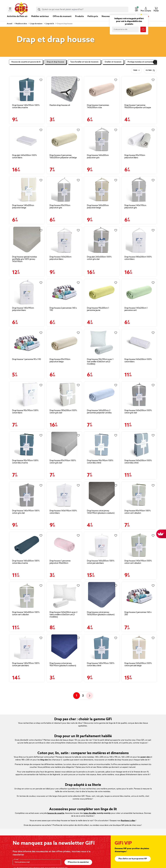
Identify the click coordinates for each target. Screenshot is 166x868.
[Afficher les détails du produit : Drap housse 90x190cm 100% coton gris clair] (64, 445)
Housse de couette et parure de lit (26, 62)
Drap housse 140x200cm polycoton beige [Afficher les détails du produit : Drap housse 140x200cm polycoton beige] (23, 207)
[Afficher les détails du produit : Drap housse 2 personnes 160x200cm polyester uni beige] (64, 139)
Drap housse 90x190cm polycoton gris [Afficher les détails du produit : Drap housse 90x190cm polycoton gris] (60, 207)
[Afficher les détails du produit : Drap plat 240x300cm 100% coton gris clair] (102, 240)
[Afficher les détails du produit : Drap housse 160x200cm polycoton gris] (102, 139)
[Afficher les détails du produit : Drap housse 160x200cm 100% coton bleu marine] (27, 545)
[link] (79, 20)
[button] (136, 9)
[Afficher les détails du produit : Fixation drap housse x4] (64, 89)
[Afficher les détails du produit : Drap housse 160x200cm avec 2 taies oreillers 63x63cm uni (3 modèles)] (64, 596)
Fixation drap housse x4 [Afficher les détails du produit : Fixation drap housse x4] (60, 105)
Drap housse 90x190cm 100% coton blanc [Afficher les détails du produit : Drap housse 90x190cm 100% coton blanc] (25, 412)
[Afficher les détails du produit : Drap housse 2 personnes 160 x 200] (139, 596)
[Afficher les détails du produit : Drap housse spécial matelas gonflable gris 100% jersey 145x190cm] (27, 240)
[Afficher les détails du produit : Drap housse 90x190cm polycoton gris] (64, 190)
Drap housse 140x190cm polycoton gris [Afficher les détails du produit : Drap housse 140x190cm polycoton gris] (135, 207)
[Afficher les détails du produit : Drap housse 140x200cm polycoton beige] (27, 190)
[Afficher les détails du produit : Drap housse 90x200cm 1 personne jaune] (102, 292)
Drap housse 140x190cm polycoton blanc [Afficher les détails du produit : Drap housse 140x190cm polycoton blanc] (23, 309)
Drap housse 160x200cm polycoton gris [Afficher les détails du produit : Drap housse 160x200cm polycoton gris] (98, 156)
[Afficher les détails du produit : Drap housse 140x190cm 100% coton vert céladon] (139, 545)
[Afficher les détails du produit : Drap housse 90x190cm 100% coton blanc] (27, 395)
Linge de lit (50, 24)
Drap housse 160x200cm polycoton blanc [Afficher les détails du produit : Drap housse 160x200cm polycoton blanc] (60, 258)
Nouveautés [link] (108, 16)
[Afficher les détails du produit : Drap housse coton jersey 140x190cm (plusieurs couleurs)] (102, 495)
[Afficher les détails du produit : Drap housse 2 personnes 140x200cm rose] (102, 89)
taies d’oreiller (90, 813)
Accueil (10, 24)
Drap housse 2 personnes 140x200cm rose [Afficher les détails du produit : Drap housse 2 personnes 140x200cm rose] (98, 106)
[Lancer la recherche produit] (39, 9)
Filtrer (150, 70)
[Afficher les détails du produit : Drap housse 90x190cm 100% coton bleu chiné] (102, 445)
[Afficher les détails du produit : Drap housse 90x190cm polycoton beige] (64, 343)
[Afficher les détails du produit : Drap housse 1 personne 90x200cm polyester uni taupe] (139, 89)
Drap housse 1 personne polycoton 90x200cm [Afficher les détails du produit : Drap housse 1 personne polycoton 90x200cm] (60, 562)
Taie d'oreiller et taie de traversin (84, 62)
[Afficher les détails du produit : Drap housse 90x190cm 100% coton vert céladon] (139, 495)
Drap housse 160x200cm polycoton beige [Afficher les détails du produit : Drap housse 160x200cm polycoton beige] (98, 207)
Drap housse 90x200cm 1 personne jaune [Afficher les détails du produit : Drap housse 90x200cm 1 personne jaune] (98, 309)
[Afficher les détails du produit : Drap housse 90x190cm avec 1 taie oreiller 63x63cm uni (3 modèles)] (102, 343)
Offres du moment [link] (62, 16)
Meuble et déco (21, 24)
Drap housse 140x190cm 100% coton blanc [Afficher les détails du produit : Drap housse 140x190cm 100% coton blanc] (63, 512)
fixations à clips (128, 821)
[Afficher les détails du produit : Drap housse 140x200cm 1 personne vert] (139, 292)
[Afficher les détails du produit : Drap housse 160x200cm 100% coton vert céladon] (27, 596)
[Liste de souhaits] (41, 80)
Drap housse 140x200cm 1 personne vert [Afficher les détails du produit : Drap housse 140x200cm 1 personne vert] (136, 309)
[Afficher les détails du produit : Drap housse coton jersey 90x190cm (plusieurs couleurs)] (64, 647)
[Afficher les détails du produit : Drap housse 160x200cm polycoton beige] (102, 190)
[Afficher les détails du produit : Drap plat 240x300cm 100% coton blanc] (27, 139)
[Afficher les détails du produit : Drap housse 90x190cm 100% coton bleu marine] (27, 445)
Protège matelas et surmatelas (141, 62)
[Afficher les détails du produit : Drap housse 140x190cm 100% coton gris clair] (27, 495)
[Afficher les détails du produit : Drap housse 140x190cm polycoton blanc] (27, 292)
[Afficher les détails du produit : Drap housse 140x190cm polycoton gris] (139, 190)
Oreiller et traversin (113, 62)
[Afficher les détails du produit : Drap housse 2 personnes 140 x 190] (64, 292)
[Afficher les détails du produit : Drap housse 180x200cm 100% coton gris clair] (64, 395)
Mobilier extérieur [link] (40, 16)
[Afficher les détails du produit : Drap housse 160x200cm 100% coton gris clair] (139, 395)
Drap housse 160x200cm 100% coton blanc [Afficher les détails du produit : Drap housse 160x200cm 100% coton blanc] (138, 360)
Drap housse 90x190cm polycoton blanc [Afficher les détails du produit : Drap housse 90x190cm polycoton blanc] (135, 156)
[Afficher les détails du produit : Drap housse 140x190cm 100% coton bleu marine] (27, 89)
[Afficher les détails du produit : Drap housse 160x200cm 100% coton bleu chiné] (139, 445)
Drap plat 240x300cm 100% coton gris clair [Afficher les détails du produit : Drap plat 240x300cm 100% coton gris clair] (99, 258)
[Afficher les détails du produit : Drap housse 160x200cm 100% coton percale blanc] (102, 545)
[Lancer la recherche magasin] (143, 29)
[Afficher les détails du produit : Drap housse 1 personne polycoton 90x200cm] (64, 545)
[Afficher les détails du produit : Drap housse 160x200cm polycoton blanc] (64, 240)
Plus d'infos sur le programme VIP (133, 859)
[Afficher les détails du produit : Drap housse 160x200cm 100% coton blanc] (139, 343)
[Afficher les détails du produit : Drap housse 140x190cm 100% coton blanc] (64, 495)
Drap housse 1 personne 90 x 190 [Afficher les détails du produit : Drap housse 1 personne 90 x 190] (26, 359)
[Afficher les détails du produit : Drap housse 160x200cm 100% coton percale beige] (139, 647)
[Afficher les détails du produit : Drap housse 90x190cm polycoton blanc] (139, 139)
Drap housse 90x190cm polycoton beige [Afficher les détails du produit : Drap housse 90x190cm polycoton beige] (60, 360)
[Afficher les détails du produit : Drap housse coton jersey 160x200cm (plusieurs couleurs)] (102, 596)
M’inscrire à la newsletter (78, 862)
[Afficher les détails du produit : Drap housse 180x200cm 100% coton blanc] (139, 240)
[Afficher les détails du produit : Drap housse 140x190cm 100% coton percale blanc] (27, 647)
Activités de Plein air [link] (17, 16)
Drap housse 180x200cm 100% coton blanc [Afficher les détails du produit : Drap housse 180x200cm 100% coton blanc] (138, 258)
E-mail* (17, 859)
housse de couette (56, 813)
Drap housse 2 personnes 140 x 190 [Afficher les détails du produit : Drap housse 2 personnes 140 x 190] (63, 309)
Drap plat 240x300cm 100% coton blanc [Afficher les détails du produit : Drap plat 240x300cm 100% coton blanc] (24, 156)
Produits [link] (79, 16)
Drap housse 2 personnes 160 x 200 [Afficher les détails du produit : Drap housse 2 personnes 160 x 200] (138, 613)
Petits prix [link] (93, 16)
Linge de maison (36, 24)
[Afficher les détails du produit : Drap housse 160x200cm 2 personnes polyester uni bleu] (102, 395)
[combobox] (82, 9)
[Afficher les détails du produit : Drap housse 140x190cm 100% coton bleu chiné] (102, 647)
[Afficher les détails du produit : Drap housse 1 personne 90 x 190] (27, 343)
